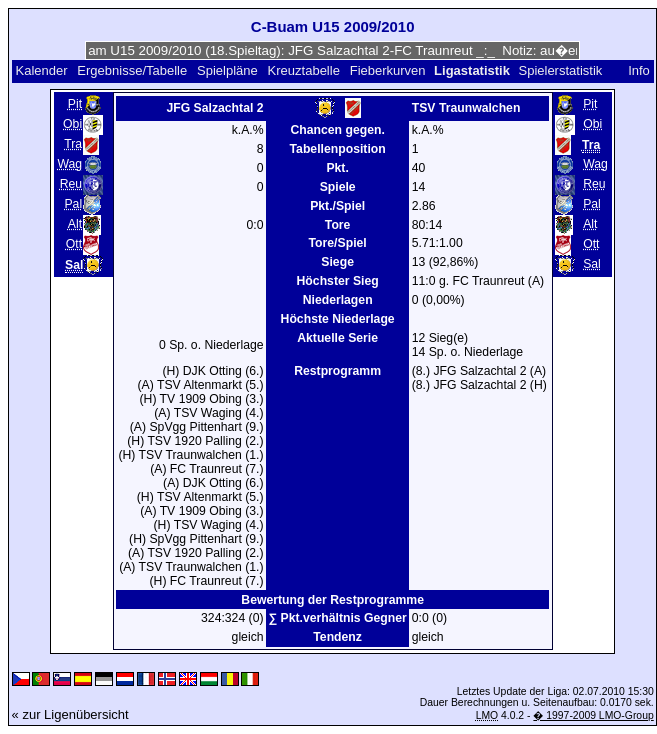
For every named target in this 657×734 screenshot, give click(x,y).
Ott (74, 244)
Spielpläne (227, 70)
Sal (592, 264)
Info (639, 70)
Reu (71, 184)
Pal (73, 204)
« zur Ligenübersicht (70, 714)
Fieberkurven (388, 70)
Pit (75, 104)
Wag (69, 164)
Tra (73, 144)
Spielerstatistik (561, 70)
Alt (75, 224)
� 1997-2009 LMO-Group (593, 715)
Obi (72, 124)
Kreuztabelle (304, 70)
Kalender (41, 70)
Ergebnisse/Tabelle (132, 70)
